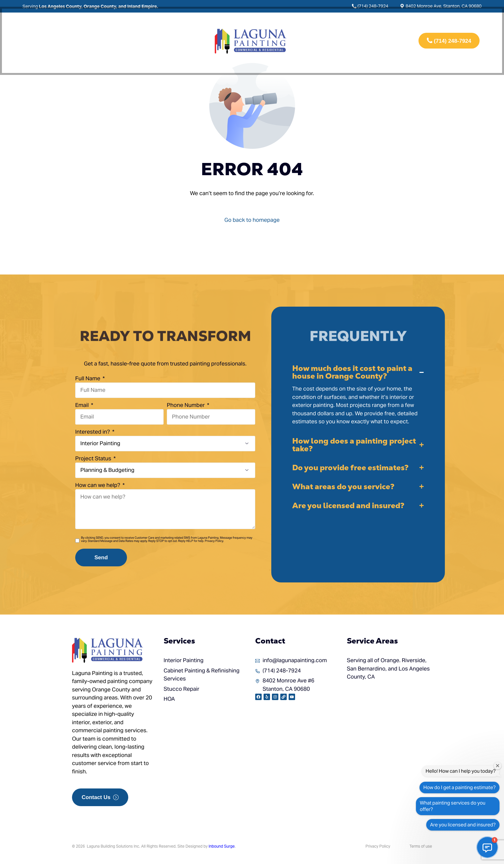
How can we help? (98, 485)
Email (83, 405)
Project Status (94, 458)
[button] (358, 395)
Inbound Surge (222, 846)
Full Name (88, 378)
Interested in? (93, 432)
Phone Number (186, 405)
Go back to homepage (252, 220)
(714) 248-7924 (373, 6)
